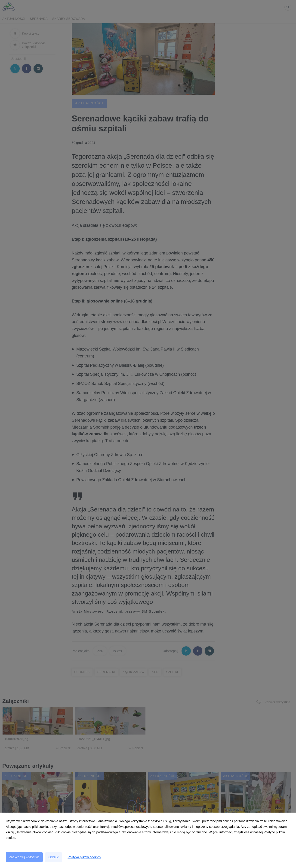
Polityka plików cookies (84, 857)
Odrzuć (54, 857)
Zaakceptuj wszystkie (24, 857)
